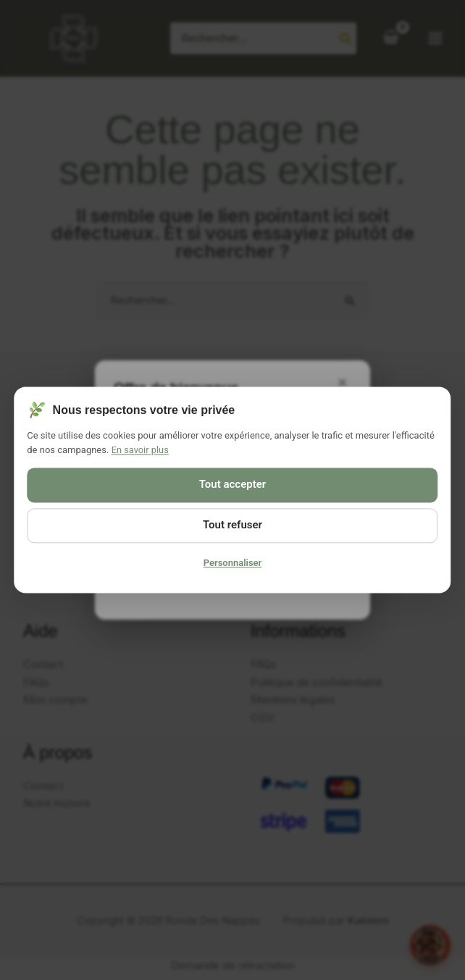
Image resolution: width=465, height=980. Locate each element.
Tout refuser (232, 525)
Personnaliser (233, 563)
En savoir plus (141, 450)
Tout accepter (232, 485)
